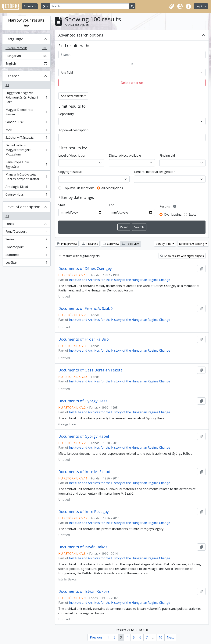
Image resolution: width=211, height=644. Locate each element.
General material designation (155, 172)
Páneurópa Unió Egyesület (26, 164)
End (112, 205)
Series (26, 240)
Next (170, 637)
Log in (200, 6)
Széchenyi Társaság (26, 138)
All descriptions (112, 188)
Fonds (26, 225)
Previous (96, 637)
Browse (29, 6)
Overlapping (173, 214)
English (26, 64)
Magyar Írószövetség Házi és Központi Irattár (26, 177)
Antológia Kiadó (26, 188)
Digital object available (125, 155)
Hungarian (26, 57)
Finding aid (167, 155)
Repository (66, 114)
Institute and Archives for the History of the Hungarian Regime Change (120, 280)
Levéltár (26, 263)
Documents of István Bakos (83, 547)
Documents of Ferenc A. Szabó (86, 308)
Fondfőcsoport (26, 232)
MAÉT (26, 131)
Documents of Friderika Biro (84, 339)
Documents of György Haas (83, 401)
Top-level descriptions (79, 188)
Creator (12, 76)
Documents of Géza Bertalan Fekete (90, 370)
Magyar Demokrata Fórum (26, 112)
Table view (131, 244)
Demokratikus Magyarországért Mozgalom (26, 150)
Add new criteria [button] (72, 96)
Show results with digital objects (182, 256)
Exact (192, 214)
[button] (172, 6)
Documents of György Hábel (84, 436)
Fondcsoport (26, 248)
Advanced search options (81, 35)
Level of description (23, 207)
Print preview (67, 244)
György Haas (26, 195)
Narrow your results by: (26, 23)
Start (62, 205)
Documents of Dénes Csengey (85, 269)
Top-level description (73, 130)
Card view (111, 244)
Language (14, 39)
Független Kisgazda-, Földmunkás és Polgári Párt (26, 97)
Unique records (26, 49)
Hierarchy (90, 244)
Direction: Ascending (192, 244)
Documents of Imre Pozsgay (84, 512)
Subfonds (26, 256)
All (7, 85)
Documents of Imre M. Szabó (84, 472)
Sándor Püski (26, 123)
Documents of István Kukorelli (85, 591)
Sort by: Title (164, 244)
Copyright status (70, 172)
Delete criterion (132, 83)
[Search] (90, 6)
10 (160, 637)
